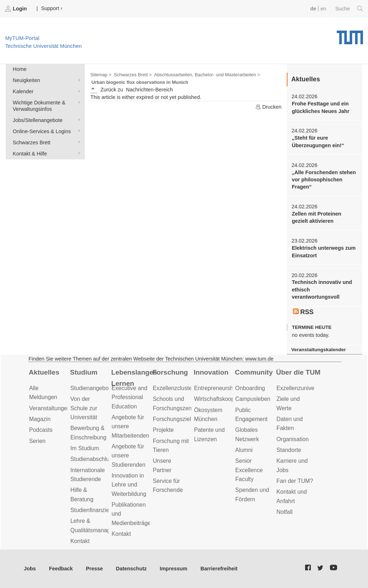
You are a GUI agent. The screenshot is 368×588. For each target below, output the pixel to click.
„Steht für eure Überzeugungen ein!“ (318, 141)
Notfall (284, 512)
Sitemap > (101, 75)
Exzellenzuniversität (302, 388)
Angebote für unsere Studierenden (128, 456)
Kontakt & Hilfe (78, 153)
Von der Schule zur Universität (84, 408)
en (323, 9)
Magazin (40, 419)
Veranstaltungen (50, 408)
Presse (94, 569)
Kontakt (80, 541)
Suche (349, 9)
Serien (37, 441)
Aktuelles (44, 372)
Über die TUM (298, 372)
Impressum (174, 569)
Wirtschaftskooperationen (226, 399)
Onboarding (250, 388)
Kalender (78, 91)
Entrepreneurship (216, 388)
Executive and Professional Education (129, 397)
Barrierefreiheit (219, 569)
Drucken (268, 107)
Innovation (211, 372)
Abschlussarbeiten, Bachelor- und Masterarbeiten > (207, 75)
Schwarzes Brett (78, 142)
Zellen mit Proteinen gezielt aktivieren (317, 217)
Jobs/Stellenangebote (78, 120)
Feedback (61, 569)
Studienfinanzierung (96, 510)
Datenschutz (132, 569)
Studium (84, 372)
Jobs (30, 569)
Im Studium (85, 448)
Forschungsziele (173, 419)
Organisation (293, 439)
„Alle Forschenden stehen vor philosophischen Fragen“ (324, 180)
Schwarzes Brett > (133, 75)
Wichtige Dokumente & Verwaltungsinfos (78, 102)
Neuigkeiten (78, 80)
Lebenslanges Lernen (134, 378)
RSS (303, 312)
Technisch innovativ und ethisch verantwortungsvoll (322, 290)
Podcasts (41, 430)
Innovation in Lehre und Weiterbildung (129, 485)
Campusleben (253, 399)
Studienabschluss (93, 459)
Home (20, 69)
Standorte (289, 450)
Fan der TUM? (295, 481)
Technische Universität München (350, 35)
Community (254, 372)
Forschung (170, 372)
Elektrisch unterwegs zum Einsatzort (324, 252)
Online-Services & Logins (78, 131)
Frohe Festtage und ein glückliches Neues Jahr (321, 107)
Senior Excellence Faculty (249, 470)
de (313, 9)
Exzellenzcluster (173, 388)
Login (17, 9)
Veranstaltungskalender (318, 350)
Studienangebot (90, 388)
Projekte (163, 430)
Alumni (244, 450)
